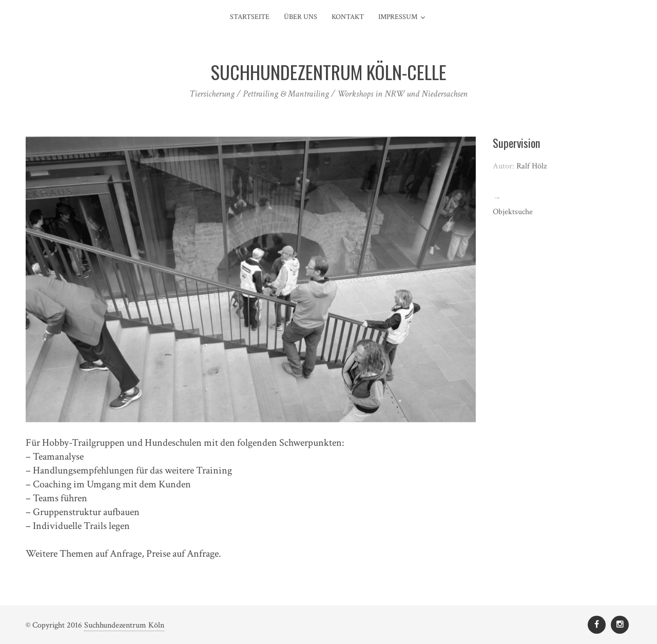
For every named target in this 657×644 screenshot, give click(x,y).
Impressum (398, 17)
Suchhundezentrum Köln (124, 625)
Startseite (250, 17)
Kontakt (348, 17)
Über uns (301, 17)
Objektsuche (513, 212)
